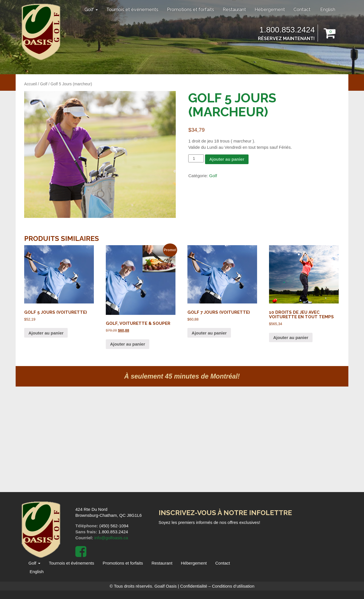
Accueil (30, 84)
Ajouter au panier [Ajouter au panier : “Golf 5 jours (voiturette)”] (46, 333)
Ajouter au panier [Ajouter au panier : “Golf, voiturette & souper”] (128, 344)
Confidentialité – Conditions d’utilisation (217, 586)
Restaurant (234, 10)
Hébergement (270, 10)
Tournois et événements (132, 10)
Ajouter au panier (227, 159)
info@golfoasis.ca (111, 538)
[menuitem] (327, 10)
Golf (91, 10)
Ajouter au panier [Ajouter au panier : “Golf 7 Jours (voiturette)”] (209, 333)
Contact (302, 10)
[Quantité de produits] (196, 158)
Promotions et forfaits (191, 10)
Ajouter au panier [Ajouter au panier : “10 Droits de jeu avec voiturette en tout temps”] (291, 337)
